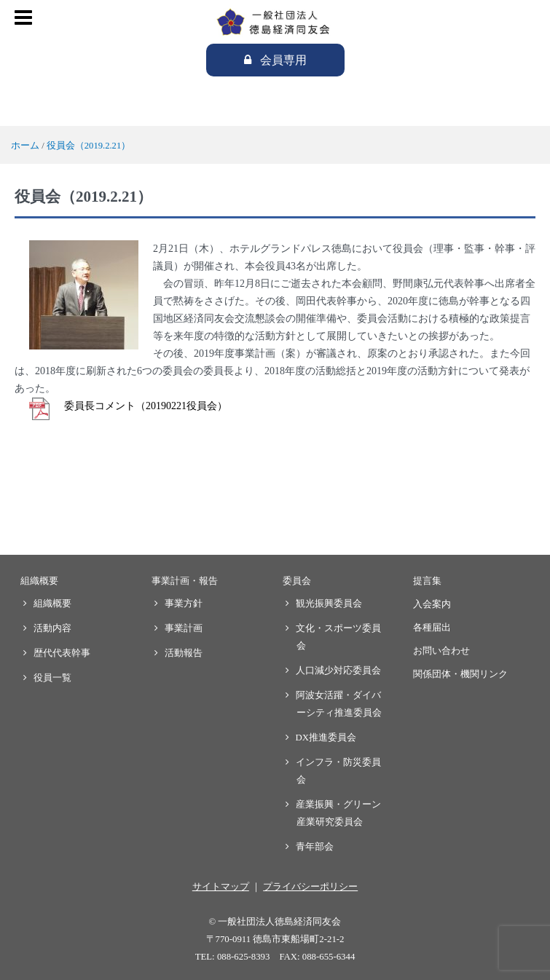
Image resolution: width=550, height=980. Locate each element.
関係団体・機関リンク (460, 674)
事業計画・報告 (185, 581)
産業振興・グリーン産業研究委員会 (339, 813)
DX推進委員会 (326, 738)
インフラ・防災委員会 (339, 771)
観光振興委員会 (329, 604)
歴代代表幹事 (62, 653)
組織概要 (39, 581)
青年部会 (315, 847)
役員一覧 (53, 678)
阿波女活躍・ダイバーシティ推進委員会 (339, 704)
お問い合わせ (441, 651)
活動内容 (53, 628)
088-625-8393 (244, 957)
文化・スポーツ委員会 (339, 637)
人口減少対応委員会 (339, 671)
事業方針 (184, 604)
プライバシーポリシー (310, 887)
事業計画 (184, 628)
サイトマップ (221, 887)
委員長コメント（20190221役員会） (146, 406)
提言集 (427, 581)
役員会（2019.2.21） (89, 146)
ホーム (25, 146)
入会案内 (432, 604)
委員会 (297, 581)
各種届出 (432, 628)
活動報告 (184, 653)
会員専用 (283, 60)
